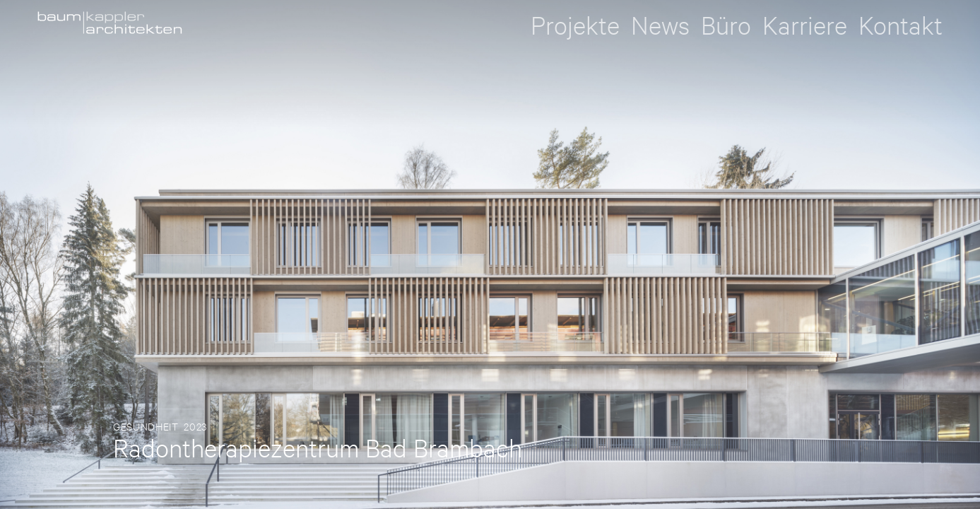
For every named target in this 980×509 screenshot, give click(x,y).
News (660, 25)
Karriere (805, 25)
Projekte (575, 25)
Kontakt (901, 25)
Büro (726, 25)
